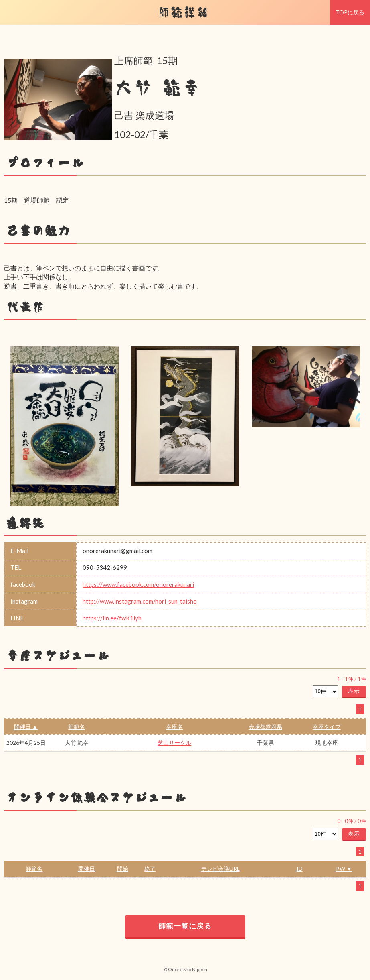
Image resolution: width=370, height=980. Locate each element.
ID (300, 869)
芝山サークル (174, 743)
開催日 (87, 869)
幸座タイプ (327, 727)
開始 (123, 869)
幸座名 (174, 727)
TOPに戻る (350, 12)
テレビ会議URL (220, 869)
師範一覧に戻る (185, 926)
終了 (150, 869)
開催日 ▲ (26, 727)
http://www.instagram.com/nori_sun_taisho (140, 601)
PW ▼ (344, 869)
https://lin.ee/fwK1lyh (112, 618)
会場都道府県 (265, 727)
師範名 (77, 727)
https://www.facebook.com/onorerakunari (138, 584)
